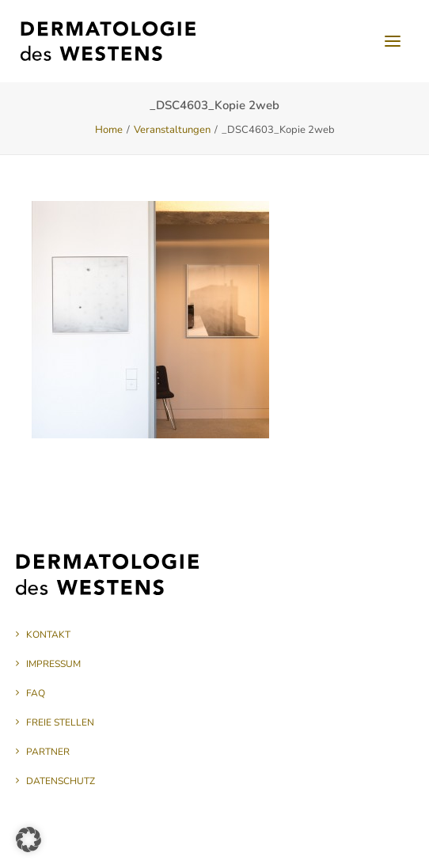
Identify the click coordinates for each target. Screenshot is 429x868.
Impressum (53, 664)
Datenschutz (61, 781)
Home (109, 130)
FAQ (36, 693)
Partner (48, 752)
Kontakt (48, 635)
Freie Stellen (60, 722)
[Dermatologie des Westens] (108, 41)
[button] (393, 41)
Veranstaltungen (172, 130)
